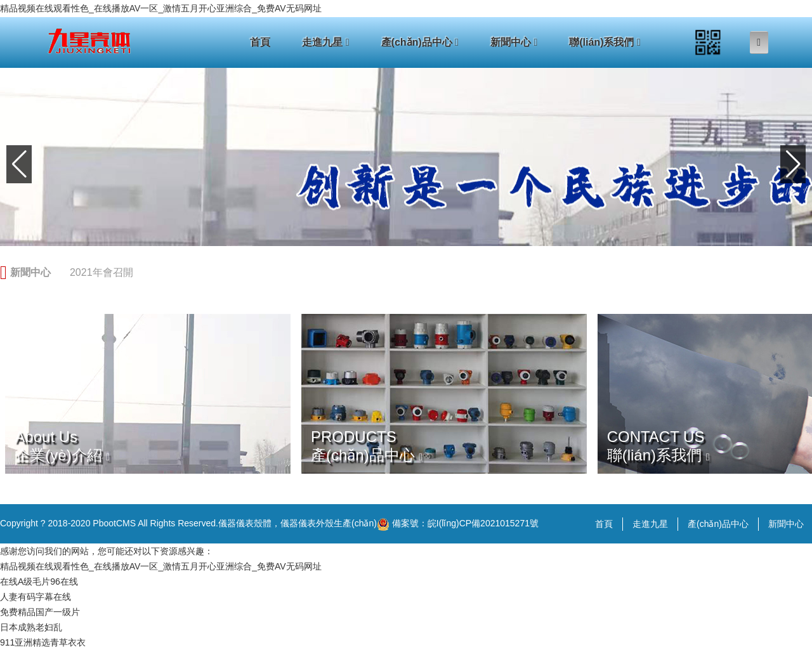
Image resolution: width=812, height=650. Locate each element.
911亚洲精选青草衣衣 (43, 642)
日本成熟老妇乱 (31, 627)
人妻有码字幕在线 (36, 597)
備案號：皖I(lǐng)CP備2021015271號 (458, 524)
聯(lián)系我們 (605, 42)
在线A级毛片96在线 (39, 582)
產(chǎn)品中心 (420, 42)
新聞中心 (514, 42)
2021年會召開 (101, 272)
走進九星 (325, 42)
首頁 (260, 42)
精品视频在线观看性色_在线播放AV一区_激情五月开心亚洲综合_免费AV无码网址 (161, 8)
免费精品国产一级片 (40, 612)
